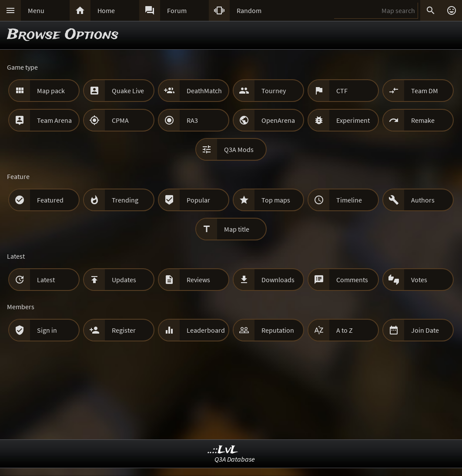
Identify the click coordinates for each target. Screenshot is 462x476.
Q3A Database (235, 459)
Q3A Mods (239, 149)
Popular (198, 200)
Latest (46, 280)
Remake (423, 120)
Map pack (51, 91)
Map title (237, 229)
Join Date (425, 330)
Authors (423, 200)
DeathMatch (204, 91)
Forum (177, 10)
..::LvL (223, 450)
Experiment (353, 120)
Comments (352, 280)
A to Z (345, 330)
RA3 (192, 120)
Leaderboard (206, 330)
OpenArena (278, 120)
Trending (125, 200)
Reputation (278, 330)
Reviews (198, 280)
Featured (50, 200)
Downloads (278, 280)
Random (249, 10)
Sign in (47, 330)
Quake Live (128, 91)
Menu (36, 10)
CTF (342, 91)
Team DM (425, 91)
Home (106, 10)
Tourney (274, 91)
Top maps (276, 200)
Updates (124, 280)
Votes (419, 280)
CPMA (120, 120)
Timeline (349, 200)
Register (124, 330)
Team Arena (54, 120)
